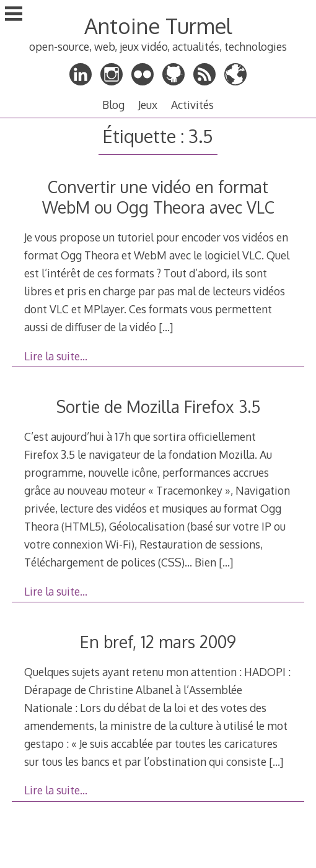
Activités (192, 105)
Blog (113, 105)
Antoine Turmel (158, 26)
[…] (166, 327)
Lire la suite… (56, 356)
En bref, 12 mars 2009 (158, 642)
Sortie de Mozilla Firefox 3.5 (158, 406)
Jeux (148, 105)
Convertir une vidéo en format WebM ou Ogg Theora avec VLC (158, 197)
